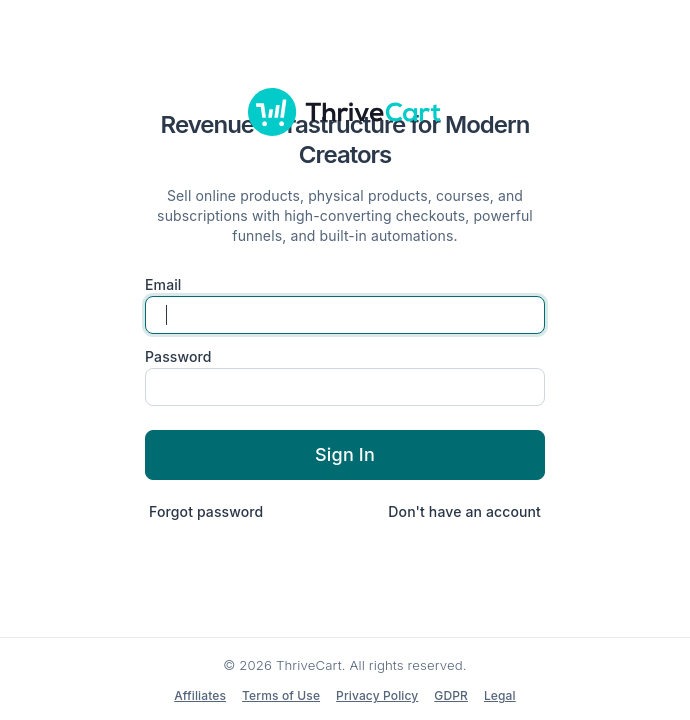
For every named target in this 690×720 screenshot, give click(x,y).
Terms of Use (281, 695)
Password (178, 357)
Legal (500, 695)
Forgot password (206, 511)
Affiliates (200, 695)
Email (163, 285)
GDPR (451, 695)
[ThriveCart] (345, 112)
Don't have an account (464, 511)
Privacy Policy (377, 695)
